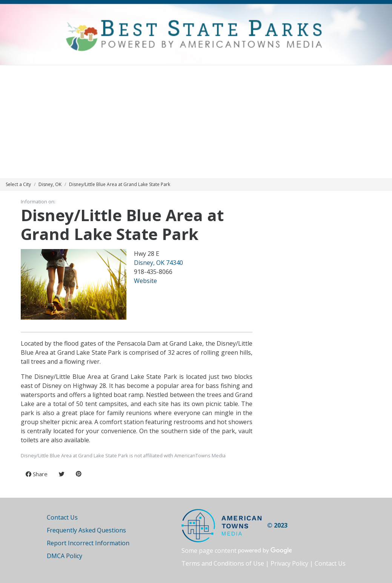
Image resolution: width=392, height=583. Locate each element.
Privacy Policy (289, 563)
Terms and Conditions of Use (223, 563)
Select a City (18, 184)
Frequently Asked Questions (86, 530)
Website (145, 281)
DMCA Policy (65, 556)
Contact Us (62, 517)
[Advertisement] (196, 122)
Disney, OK (50, 184)
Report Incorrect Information (88, 543)
